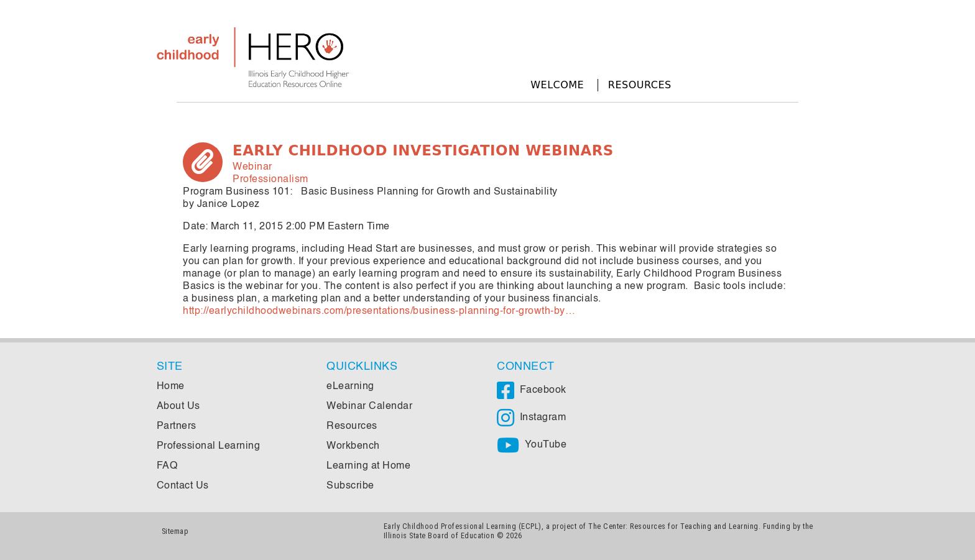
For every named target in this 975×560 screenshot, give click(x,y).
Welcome (557, 85)
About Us (178, 406)
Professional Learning (209, 446)
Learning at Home (368, 466)
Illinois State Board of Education (439, 535)
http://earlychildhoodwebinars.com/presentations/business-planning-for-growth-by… (379, 311)
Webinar (252, 167)
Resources (640, 85)
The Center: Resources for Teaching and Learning (673, 526)
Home (171, 387)
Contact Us (183, 486)
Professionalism (270, 180)
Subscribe (350, 486)
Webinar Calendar (369, 406)
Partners (177, 426)
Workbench (353, 446)
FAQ (167, 466)
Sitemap (175, 531)
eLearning (350, 387)
